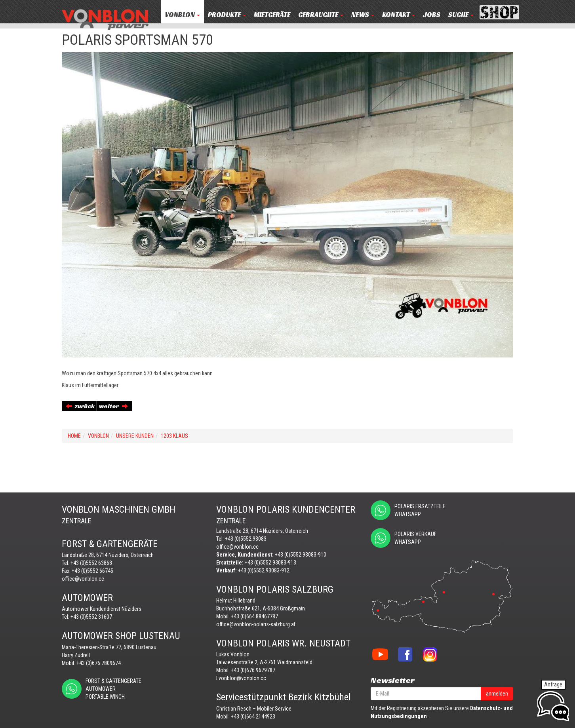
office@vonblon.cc (83, 579)
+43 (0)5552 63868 (91, 563)
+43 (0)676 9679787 (253, 670)
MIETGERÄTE (272, 15)
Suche (461, 15)
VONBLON (182, 15)
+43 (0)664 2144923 (253, 717)
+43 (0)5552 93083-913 (270, 563)
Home (74, 436)
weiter (113, 406)
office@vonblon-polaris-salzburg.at (256, 624)
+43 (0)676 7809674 (99, 663)
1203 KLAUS (174, 436)
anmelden (497, 694)
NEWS (363, 15)
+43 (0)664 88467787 (254, 616)
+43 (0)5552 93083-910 (301, 555)
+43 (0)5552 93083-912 (264, 570)
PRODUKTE (227, 15)
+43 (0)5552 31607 (91, 617)
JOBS (432, 15)
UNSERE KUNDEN (135, 436)
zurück (80, 406)
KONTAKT (399, 15)
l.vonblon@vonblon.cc (241, 678)
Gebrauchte (321, 15)
